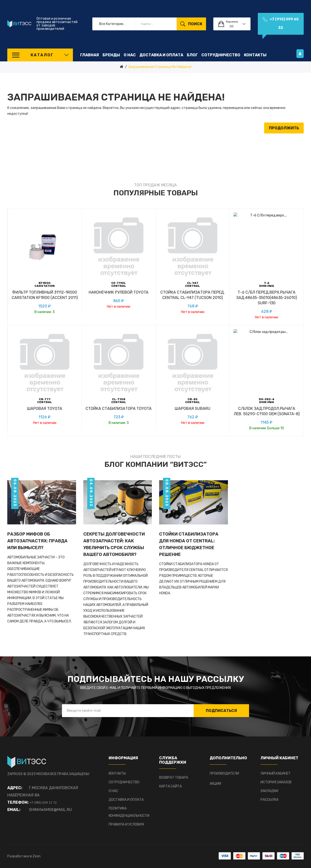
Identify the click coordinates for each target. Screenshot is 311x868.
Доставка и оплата (126, 800)
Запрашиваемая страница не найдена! (160, 67)
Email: (14, 810)
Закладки (269, 791)
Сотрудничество (124, 782)
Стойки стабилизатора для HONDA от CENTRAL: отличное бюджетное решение (189, 544)
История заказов (276, 782)
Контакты (117, 773)
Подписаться (221, 711)
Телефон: (18, 802)
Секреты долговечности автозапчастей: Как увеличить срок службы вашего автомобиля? (114, 544)
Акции (215, 784)
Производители (224, 773)
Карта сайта (170, 786)
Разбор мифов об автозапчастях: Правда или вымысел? (37, 541)
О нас (113, 791)
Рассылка (269, 800)
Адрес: (15, 788)
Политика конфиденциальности (129, 812)
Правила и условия (126, 824)
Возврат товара (174, 778)
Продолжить (284, 128)
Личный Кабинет (276, 773)
